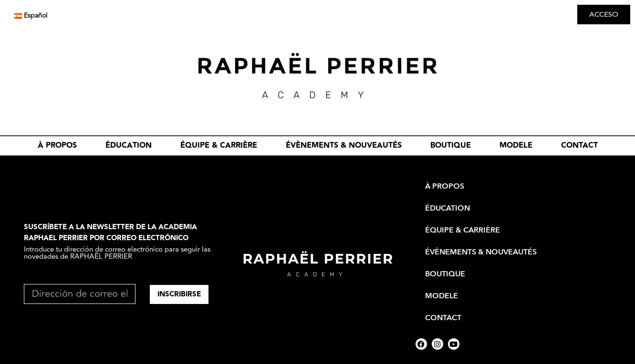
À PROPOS (57, 146)
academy (317, 274)
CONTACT (579, 146)
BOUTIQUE (451, 146)
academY (318, 95)
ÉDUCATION (129, 146)
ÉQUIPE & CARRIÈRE (219, 146)
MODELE (516, 146)
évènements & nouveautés (344, 146)
